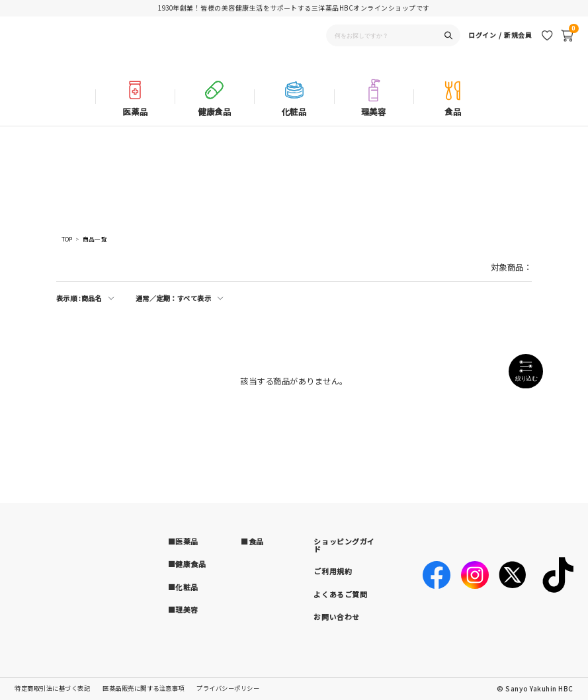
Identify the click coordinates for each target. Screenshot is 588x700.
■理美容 (183, 609)
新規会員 (518, 49)
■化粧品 (183, 587)
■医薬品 (183, 541)
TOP (67, 239)
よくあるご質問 (340, 594)
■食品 (252, 541)
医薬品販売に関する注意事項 (144, 688)
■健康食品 (187, 564)
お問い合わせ (336, 617)
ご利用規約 (333, 571)
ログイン (482, 49)
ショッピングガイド (344, 545)
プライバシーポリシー (228, 688)
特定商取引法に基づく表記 (52, 688)
